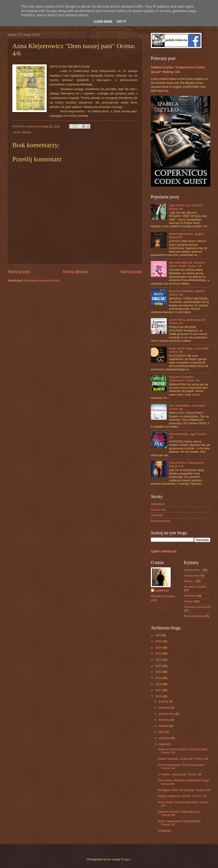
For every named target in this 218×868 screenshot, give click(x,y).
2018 (159, 684)
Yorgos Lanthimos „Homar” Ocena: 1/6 (182, 796)
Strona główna (75, 272)
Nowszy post (19, 272)
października (167, 714)
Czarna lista (158, 510)
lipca (162, 732)
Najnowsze (158, 504)
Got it (121, 22)
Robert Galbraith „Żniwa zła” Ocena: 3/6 (183, 759)
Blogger (126, 859)
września (164, 720)
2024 (159, 648)
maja (162, 744)
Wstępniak (164, 831)
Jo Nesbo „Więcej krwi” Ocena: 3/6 (180, 774)
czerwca (164, 738)
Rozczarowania (161, 521)
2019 (159, 678)
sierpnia (164, 726)
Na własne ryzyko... (196, 587)
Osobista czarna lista (197, 607)
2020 (159, 672)
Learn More (103, 22)
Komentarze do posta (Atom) (42, 280)
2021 (159, 666)
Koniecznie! (191, 576)
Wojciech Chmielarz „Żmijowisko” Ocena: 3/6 (184, 379)
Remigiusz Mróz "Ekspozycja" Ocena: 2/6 (184, 790)
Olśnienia (157, 515)
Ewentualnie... (193, 570)
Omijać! (189, 601)
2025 (159, 641)
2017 (159, 690)
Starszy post (131, 272)
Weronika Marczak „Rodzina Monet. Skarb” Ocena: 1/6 (187, 264)
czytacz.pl (162, 590)
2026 (159, 635)
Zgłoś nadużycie (164, 551)
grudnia (164, 701)
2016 (159, 696)
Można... (28, 132)
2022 (159, 660)
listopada (165, 708)
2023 (159, 653)
